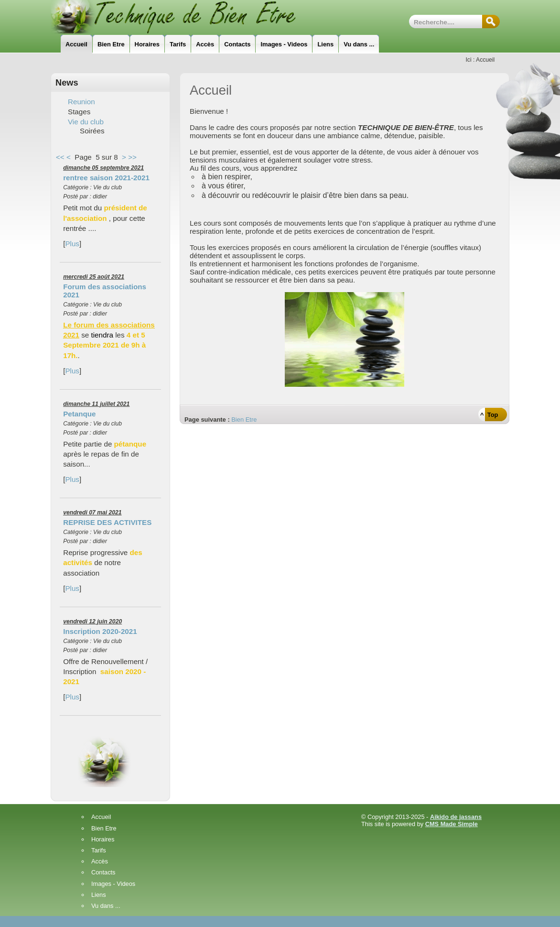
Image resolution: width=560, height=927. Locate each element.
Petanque (79, 414)
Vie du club (86, 122)
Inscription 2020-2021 (100, 631)
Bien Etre (244, 420)
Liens (99, 895)
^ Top (489, 415)
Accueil (101, 817)
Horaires (103, 840)
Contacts (103, 873)
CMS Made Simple (452, 824)
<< (60, 157)
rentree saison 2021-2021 (106, 178)
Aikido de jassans (456, 817)
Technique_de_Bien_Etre (187, 17)
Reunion (81, 102)
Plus (72, 244)
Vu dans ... (106, 906)
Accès (100, 862)
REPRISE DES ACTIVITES (107, 522)
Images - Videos (113, 884)
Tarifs (99, 851)
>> (132, 157)
